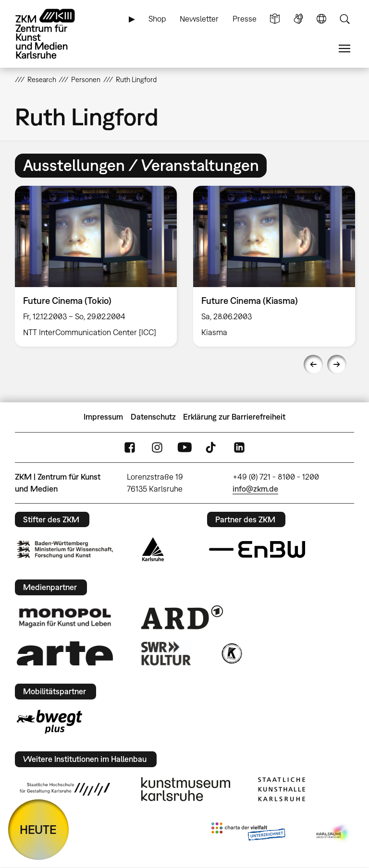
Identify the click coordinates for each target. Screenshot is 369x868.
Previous (313, 364)
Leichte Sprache (275, 19)
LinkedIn (239, 447)
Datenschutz (153, 417)
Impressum (103, 417)
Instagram (157, 447)
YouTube (184, 447)
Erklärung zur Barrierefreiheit (234, 417)
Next (337, 364)
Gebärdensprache (298, 19)
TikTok (212, 447)
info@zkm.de (255, 489)
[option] (96, 266)
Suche (344, 19)
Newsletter (199, 19)
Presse (245, 19)
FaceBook (130, 447)
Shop (157, 19)
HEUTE (38, 829)
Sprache (321, 19)
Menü (344, 49)
